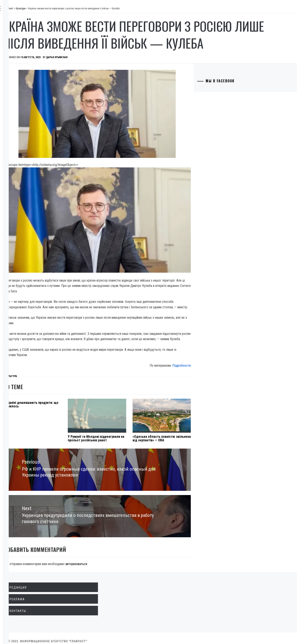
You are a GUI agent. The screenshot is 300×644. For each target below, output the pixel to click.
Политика (24, 33)
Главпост (36, 11)
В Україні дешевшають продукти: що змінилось (85, 403)
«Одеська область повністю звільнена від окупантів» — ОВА (190, 439)
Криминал (24, 61)
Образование (27, 70)
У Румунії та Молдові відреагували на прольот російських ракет (137, 439)
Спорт (21, 117)
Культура (23, 89)
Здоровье (24, 98)
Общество (24, 51)
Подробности (204, 364)
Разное (22, 107)
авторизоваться (140, 558)
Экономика (25, 42)
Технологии (26, 79)
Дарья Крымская (121, 74)
